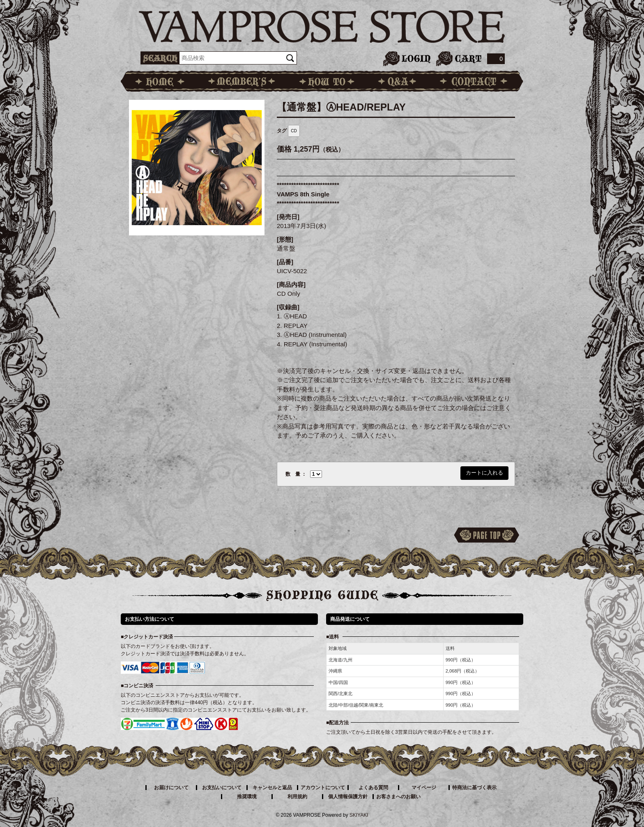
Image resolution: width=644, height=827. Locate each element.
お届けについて (171, 788)
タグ (282, 131)
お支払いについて (222, 788)
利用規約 (297, 797)
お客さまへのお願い (398, 797)
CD (294, 131)
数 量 (293, 474)
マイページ (424, 788)
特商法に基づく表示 (474, 788)
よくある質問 (373, 788)
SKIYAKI (359, 815)
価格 (284, 149)
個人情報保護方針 (348, 797)
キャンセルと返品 (272, 788)
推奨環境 (247, 797)
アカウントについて (323, 788)
